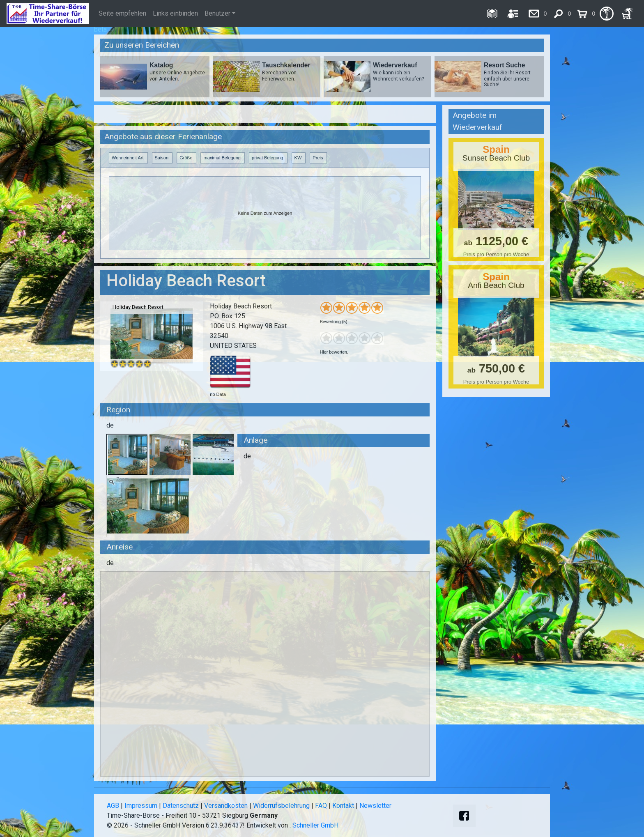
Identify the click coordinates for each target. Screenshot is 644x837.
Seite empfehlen (122, 13)
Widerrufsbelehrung (281, 806)
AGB (113, 806)
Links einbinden (175, 13)
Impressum (141, 806)
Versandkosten (226, 806)
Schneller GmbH (315, 825)
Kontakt (343, 806)
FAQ (321, 806)
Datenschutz (181, 806)
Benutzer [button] (217, 13)
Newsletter (375, 806)
